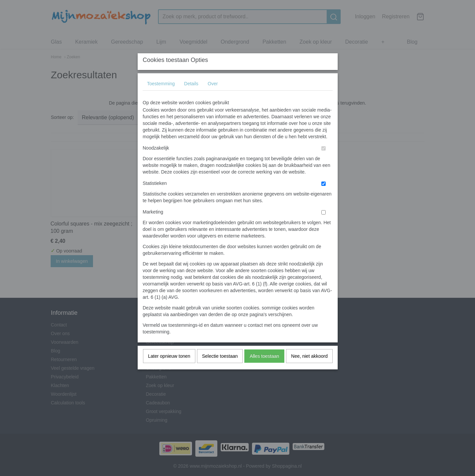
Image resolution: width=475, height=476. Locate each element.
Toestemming (161, 97)
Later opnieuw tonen (169, 369)
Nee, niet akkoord (309, 369)
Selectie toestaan (220, 369)
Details (191, 97)
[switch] (323, 161)
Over (213, 97)
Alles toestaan (264, 369)
